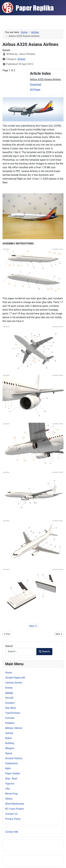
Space (9, 753)
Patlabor (10, 723)
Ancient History (14, 758)
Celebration (12, 763)
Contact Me (12, 832)
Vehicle (9, 733)
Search (9, 646)
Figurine (10, 784)
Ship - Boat (11, 779)
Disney (9, 688)
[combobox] (21, 652)
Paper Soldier (13, 773)
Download (36, 84)
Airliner (21, 59)
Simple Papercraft (15, 678)
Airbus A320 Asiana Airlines (45, 79)
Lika (7, 789)
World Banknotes (15, 804)
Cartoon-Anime (14, 683)
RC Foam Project (15, 809)
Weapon (10, 748)
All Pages (35, 89)
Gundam (10, 703)
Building (10, 743)
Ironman (10, 718)
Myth (8, 768)
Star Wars (11, 708)
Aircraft (9, 698)
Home (9, 673)
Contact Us (11, 814)
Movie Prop (12, 794)
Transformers (13, 713)
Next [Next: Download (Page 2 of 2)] (33, 626)
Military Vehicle (14, 728)
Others (9, 799)
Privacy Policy (13, 819)
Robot (8, 738)
